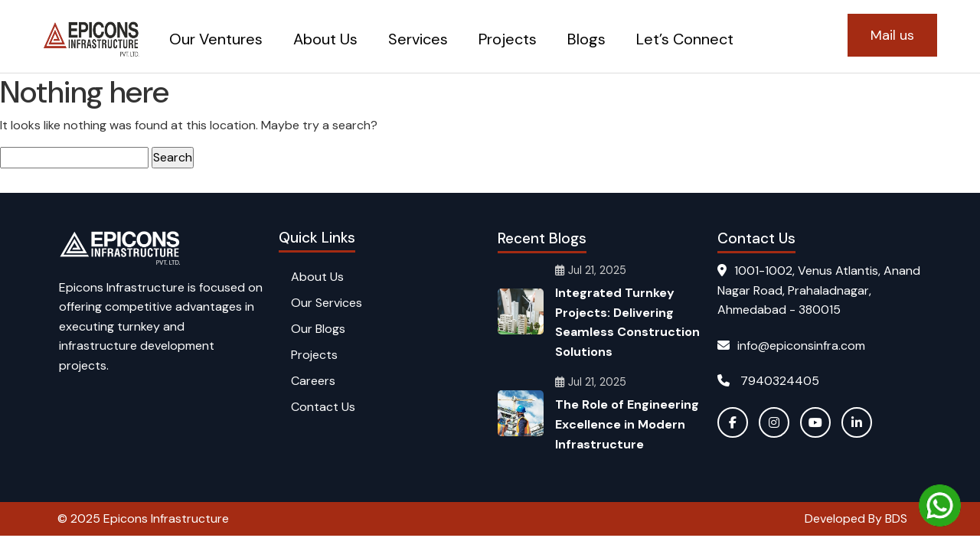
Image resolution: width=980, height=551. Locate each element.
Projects (508, 39)
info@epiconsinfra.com (791, 346)
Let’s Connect (685, 39)
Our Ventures (216, 39)
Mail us (892, 35)
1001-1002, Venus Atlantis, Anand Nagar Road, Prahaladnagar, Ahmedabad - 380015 (819, 290)
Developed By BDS (856, 518)
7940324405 (768, 381)
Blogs (586, 39)
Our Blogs (318, 329)
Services (418, 39)
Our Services (327, 303)
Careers (313, 381)
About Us (325, 39)
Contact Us (323, 407)
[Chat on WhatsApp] (940, 505)
